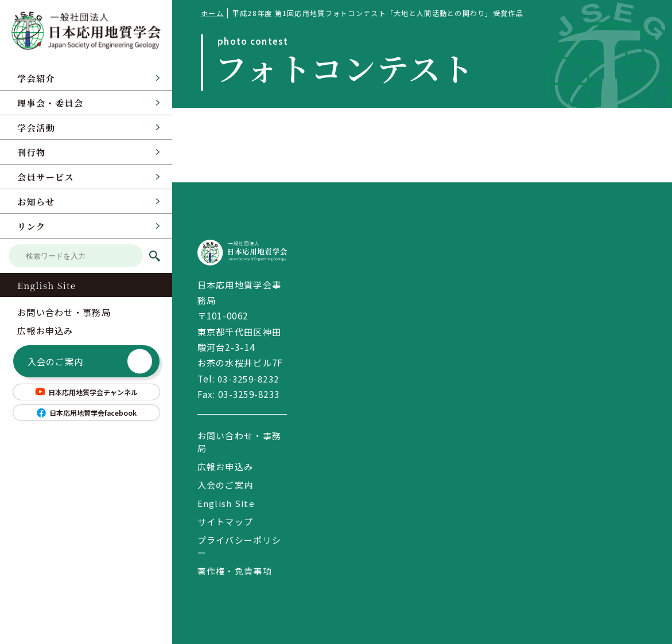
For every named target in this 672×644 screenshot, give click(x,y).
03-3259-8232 (248, 378)
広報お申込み (45, 330)
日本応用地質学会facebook (86, 413)
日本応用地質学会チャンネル (86, 392)
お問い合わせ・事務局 (64, 312)
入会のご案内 (90, 362)
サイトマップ (226, 521)
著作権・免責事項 (235, 571)
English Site (46, 285)
